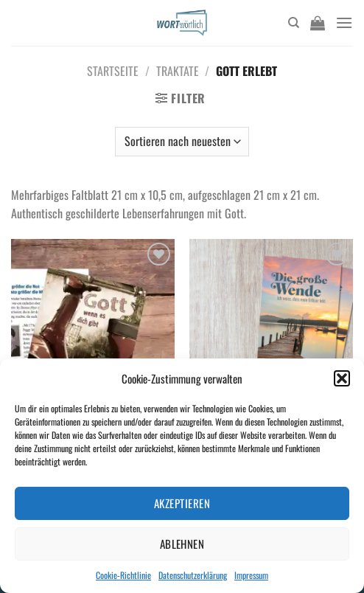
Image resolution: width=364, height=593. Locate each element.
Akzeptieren (182, 503)
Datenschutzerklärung (193, 575)
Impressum (251, 575)
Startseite (113, 71)
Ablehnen (182, 544)
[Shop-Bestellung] (182, 142)
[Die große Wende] (271, 337)
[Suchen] (294, 23)
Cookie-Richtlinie (123, 575)
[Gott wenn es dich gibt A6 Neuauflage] (93, 337)
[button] (342, 378)
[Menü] (344, 22)
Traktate (178, 71)
